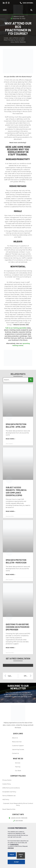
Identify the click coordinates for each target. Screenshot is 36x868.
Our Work (18, 771)
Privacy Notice (7, 780)
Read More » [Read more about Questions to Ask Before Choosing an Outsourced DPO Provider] (10, 648)
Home (6, 38)
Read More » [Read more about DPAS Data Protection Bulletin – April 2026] (10, 439)
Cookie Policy (7, 784)
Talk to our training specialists (16, 328)
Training (23, 42)
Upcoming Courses (18, 749)
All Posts (16, 42)
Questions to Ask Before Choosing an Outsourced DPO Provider (17, 627)
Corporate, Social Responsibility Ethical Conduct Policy (18, 804)
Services (18, 763)
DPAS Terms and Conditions (11, 788)
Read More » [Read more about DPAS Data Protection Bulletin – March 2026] (10, 574)
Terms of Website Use (9, 796)
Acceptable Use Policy (9, 792)
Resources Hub (17, 742)
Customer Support (18, 746)
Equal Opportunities (9, 809)
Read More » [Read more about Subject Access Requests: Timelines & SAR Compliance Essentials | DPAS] (10, 511)
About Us (15, 738)
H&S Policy (6, 799)
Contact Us (15, 753)
